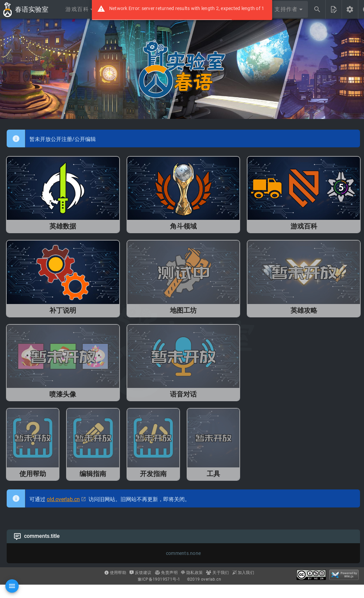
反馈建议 (140, 573)
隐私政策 (192, 573)
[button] (79, 9)
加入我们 (243, 573)
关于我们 (217, 573)
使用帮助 (115, 573)
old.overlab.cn (63, 499)
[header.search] (317, 9)
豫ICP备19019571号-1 (159, 579)
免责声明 (166, 573)
